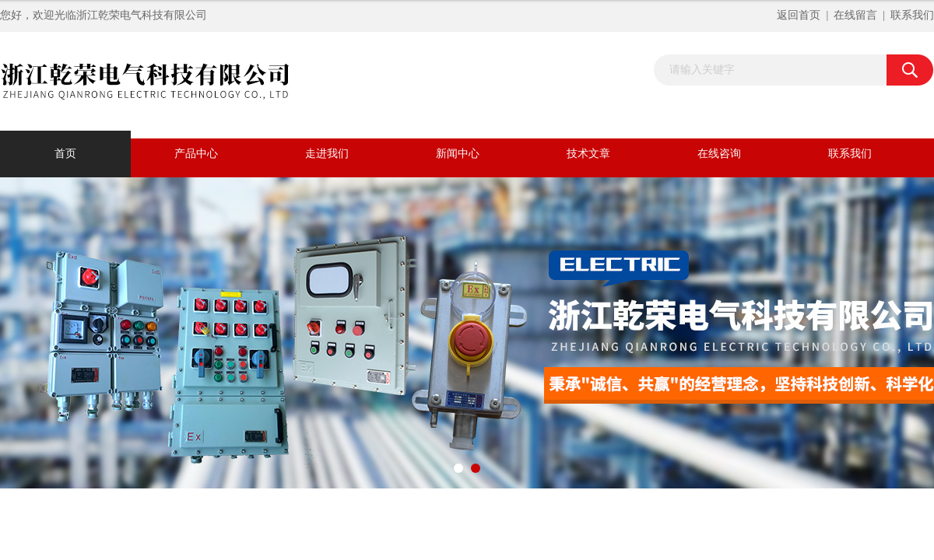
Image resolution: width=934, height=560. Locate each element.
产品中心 (196, 154)
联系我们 (912, 15)
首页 (65, 154)
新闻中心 (458, 154)
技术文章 (588, 154)
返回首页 (799, 15)
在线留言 (855, 15)
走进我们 (327, 154)
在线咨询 (719, 154)
